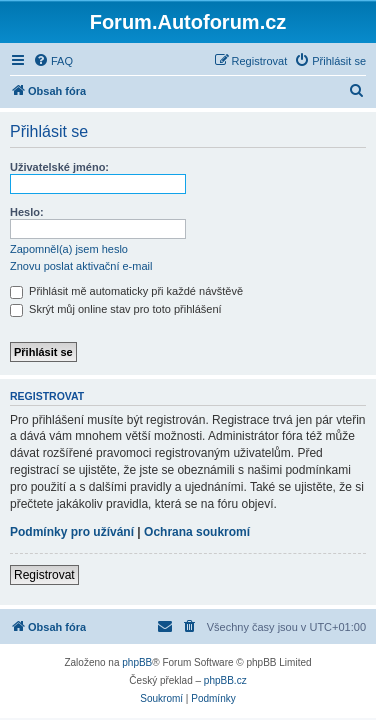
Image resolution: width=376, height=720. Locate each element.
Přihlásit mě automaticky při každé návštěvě (126, 291)
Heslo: (27, 212)
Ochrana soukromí (197, 532)
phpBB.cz (225, 680)
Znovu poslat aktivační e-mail (81, 266)
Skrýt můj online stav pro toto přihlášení (116, 309)
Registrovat (44, 575)
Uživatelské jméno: (59, 167)
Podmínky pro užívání (72, 532)
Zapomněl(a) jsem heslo (69, 249)
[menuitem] (53, 61)
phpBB (137, 662)
